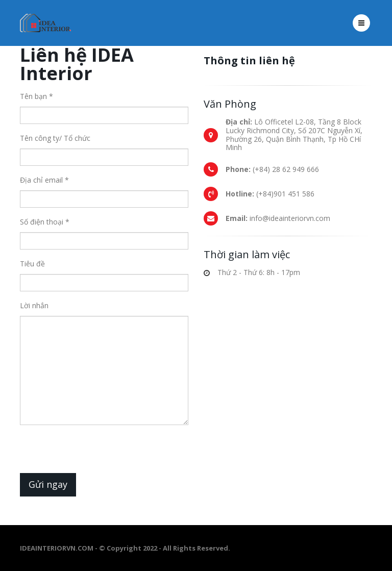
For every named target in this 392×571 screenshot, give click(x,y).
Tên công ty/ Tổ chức (55, 138)
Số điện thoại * (45, 222)
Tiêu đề (32, 264)
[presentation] (97, 453)
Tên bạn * (36, 96)
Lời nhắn (34, 305)
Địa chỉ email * (44, 180)
